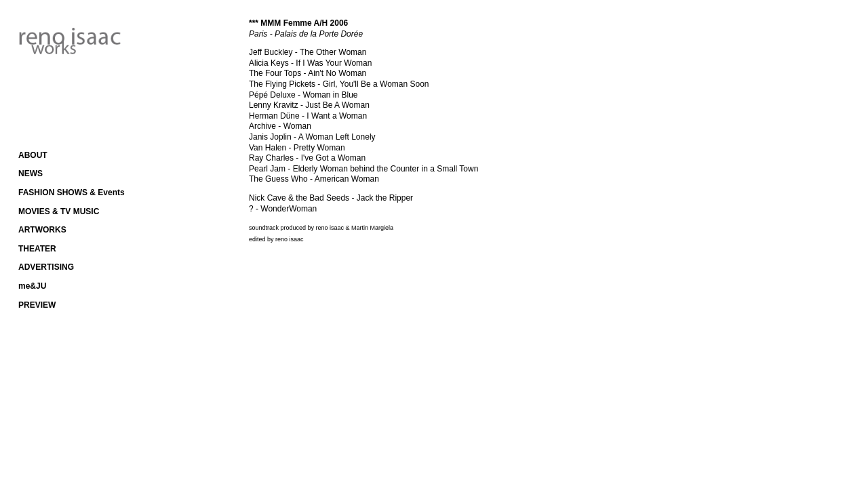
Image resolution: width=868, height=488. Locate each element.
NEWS (31, 174)
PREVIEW (37, 305)
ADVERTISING (46, 267)
